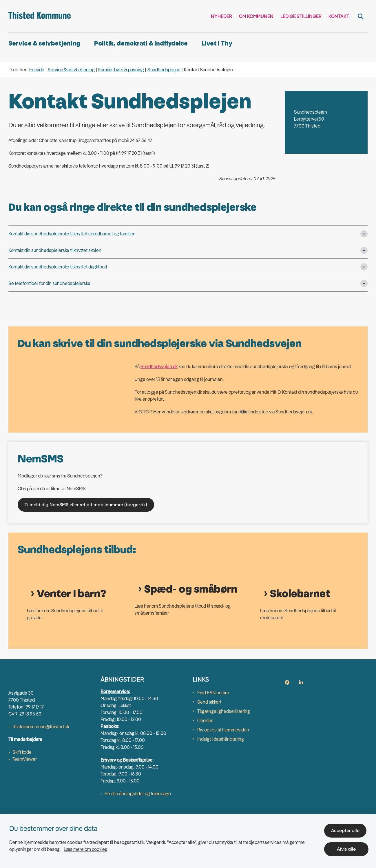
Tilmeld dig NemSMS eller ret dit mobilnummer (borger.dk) (86, 505)
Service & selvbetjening (44, 44)
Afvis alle (347, 847)
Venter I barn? (71, 647)
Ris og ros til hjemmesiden (223, 783)
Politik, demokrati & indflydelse (141, 44)
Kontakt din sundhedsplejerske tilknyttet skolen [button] (55, 250)
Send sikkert (209, 756)
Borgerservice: (115, 745)
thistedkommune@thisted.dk (41, 780)
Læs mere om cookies (85, 847)
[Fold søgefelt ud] (361, 16)
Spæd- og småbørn (191, 643)
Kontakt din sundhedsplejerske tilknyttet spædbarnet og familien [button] (72, 234)
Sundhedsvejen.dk (159, 366)
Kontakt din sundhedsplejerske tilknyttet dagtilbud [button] (58, 267)
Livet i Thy (217, 44)
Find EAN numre (213, 746)
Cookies (205, 774)
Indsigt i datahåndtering (221, 793)
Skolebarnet (300, 648)
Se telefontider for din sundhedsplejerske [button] (49, 283)
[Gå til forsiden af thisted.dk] (40, 16)
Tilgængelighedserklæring (224, 765)
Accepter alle (347, 828)
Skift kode (22, 806)
